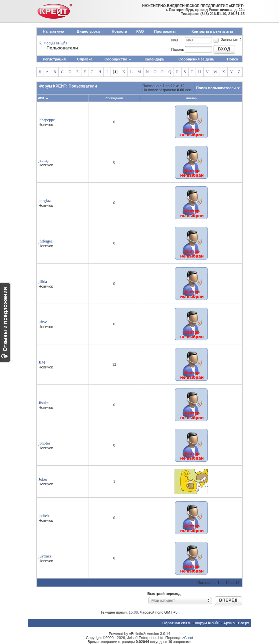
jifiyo (43, 322)
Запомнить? (227, 40)
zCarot (188, 638)
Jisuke (44, 403)
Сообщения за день (196, 59)
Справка (85, 59)
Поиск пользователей (216, 88)
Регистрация (54, 59)
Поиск (232, 59)
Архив (229, 623)
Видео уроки (88, 31)
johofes (45, 443)
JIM (42, 362)
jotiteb (44, 516)
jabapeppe (47, 120)
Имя (175, 40)
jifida (43, 282)
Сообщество (118, 59)
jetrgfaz (45, 201)
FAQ (140, 31)
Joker (43, 479)
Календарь (154, 59)
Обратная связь (177, 623)
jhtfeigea (46, 241)
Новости (119, 31)
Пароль (178, 49)
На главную (53, 31)
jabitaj (44, 160)
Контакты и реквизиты (212, 31)
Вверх (243, 623)
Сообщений (114, 98)
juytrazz (45, 556)
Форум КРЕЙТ (56, 43)
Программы (165, 31)
